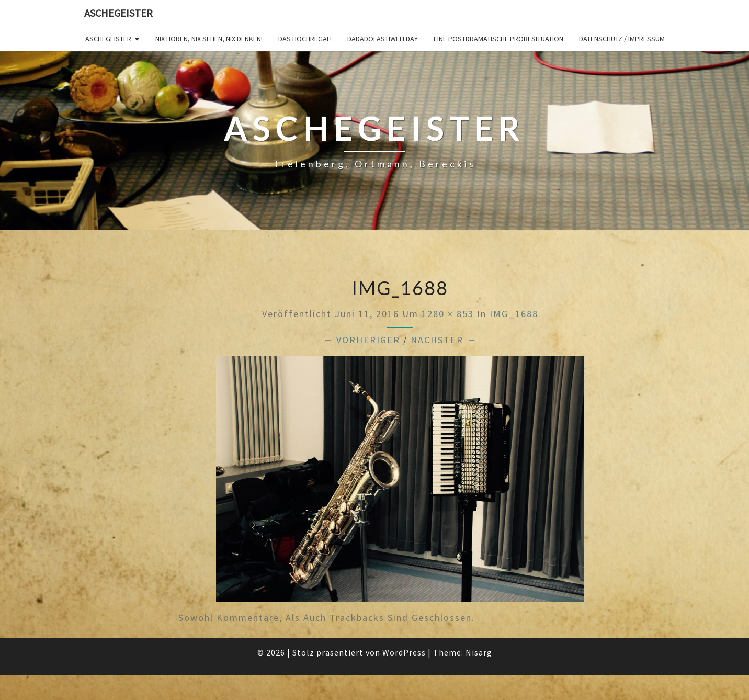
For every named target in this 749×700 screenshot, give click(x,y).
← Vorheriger (361, 340)
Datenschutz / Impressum (622, 39)
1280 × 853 (448, 314)
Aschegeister (118, 13)
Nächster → (444, 340)
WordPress (404, 652)
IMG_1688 (514, 314)
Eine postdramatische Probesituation (498, 39)
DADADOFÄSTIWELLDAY (383, 39)
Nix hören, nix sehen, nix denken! (209, 39)
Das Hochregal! (305, 39)
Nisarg (479, 652)
